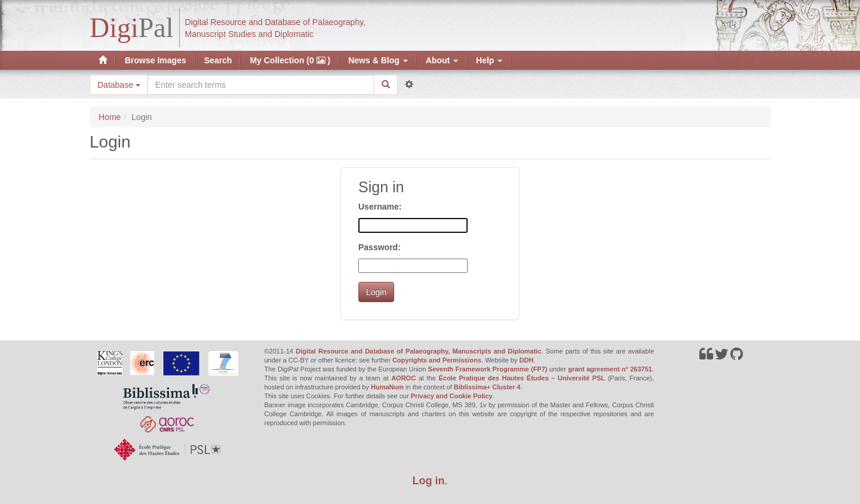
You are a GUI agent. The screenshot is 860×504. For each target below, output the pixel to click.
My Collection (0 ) (290, 60)
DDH (526, 360)
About (442, 60)
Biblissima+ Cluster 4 (487, 387)
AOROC (403, 378)
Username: (380, 207)
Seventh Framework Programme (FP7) (488, 369)
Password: (380, 247)
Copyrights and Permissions (437, 360)
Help (489, 60)
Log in (429, 481)
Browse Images (156, 60)
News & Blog (378, 60)
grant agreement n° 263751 (610, 369)
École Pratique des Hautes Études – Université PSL (522, 378)
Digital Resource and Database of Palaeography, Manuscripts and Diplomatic (418, 351)
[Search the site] (261, 85)
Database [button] (119, 85)
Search (218, 60)
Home (110, 117)
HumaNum (387, 387)
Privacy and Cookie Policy (452, 396)
